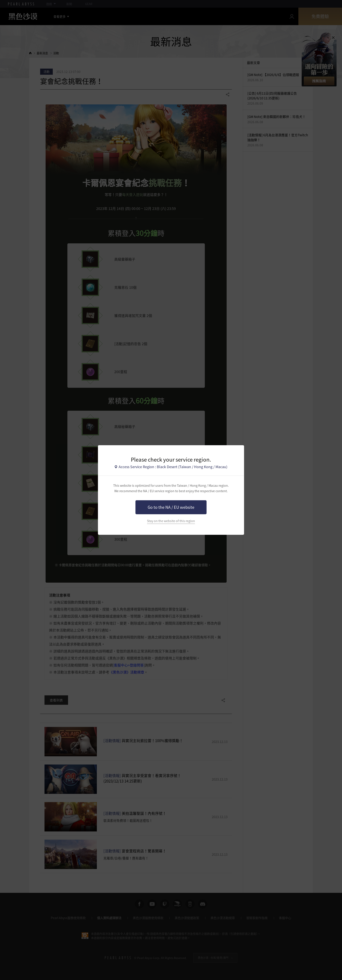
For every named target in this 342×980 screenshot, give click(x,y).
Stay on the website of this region (171, 521)
